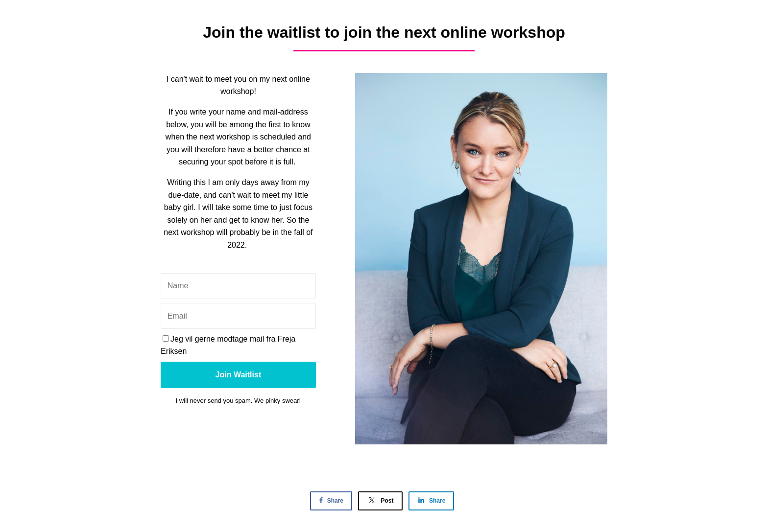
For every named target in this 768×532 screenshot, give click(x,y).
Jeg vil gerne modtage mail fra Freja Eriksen (228, 345)
